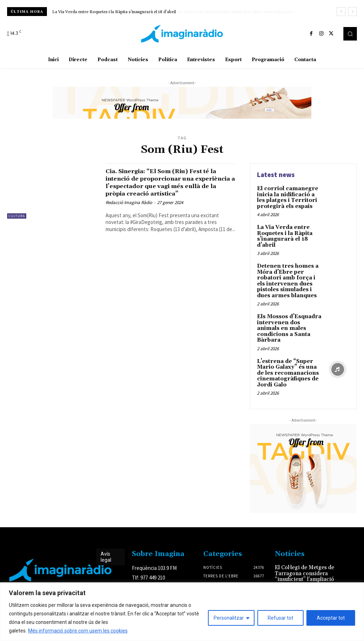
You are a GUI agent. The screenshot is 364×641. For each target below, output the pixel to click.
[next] (352, 12)
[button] (350, 34)
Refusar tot (280, 618)
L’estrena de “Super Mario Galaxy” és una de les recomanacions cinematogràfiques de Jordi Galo (286, 359)
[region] (182, 612)
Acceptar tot (331, 618)
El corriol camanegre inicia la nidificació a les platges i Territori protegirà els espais (289, 197)
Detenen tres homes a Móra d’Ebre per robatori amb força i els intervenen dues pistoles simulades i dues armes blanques (289, 277)
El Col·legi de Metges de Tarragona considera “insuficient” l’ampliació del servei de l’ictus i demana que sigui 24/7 (303, 563)
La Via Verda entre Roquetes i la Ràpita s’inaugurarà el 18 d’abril (114, 12)
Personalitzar (229, 618)
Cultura (17, 216)
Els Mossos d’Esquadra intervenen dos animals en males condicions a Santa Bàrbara (288, 319)
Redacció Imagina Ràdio (129, 210)
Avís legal (106, 542)
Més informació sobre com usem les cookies (78, 631)
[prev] (341, 12)
